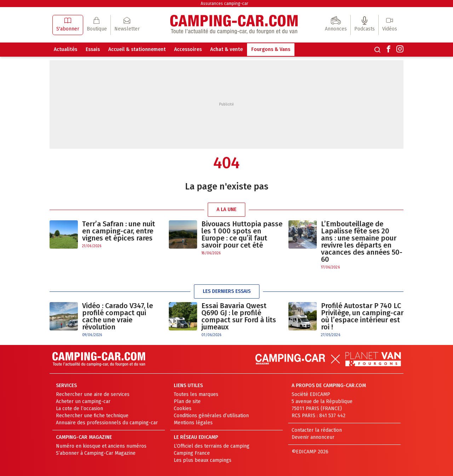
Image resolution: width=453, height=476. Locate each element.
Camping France (192, 453)
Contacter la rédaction (317, 430)
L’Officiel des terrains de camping (212, 446)
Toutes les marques (196, 394)
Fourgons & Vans (271, 49)
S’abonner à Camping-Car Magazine (96, 453)
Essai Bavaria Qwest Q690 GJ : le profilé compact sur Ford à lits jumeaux (239, 316)
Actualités (65, 49)
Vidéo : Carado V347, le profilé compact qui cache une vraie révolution (117, 316)
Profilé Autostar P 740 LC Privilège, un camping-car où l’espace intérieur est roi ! (362, 316)
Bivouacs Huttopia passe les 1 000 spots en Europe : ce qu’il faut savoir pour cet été (242, 234)
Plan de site (187, 401)
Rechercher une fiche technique (92, 416)
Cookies (183, 409)
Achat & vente (226, 49)
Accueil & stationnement (137, 49)
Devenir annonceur (313, 437)
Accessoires (188, 49)
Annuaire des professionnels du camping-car (107, 423)
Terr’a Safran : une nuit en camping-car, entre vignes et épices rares (119, 231)
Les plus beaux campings (203, 460)
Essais (93, 49)
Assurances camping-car (224, 4)
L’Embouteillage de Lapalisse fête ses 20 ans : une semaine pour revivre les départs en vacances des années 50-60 (362, 242)
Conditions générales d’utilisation (211, 416)
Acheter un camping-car (83, 401)
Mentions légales (193, 423)
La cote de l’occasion (79, 409)
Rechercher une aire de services (93, 394)
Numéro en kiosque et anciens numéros (101, 446)
